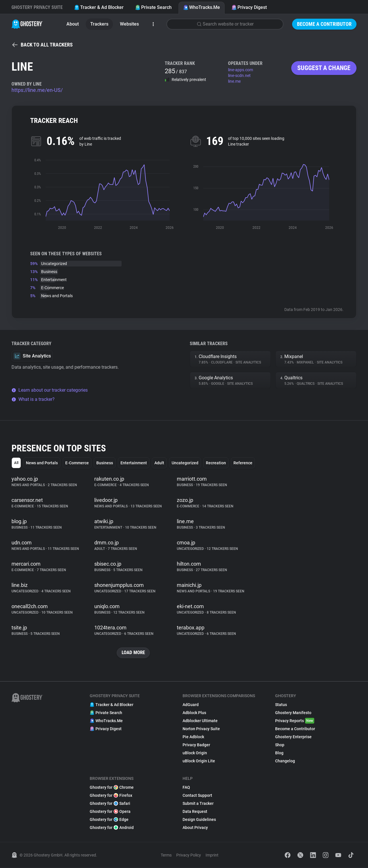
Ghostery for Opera (110, 812)
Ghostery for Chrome (112, 788)
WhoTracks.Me (202, 7)
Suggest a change (324, 68)
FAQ (186, 788)
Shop (280, 745)
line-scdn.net (239, 76)
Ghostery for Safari (110, 804)
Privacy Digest (249, 7)
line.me (234, 81)
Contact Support (197, 796)
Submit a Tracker (198, 804)
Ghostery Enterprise (293, 737)
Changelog (285, 761)
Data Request (195, 812)
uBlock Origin (195, 753)
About (73, 24)
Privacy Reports (295, 721)
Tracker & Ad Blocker (99, 7)
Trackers (99, 24)
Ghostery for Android (112, 828)
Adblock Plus (194, 713)
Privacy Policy (189, 855)
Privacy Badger (196, 745)
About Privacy (195, 828)
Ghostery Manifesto (293, 713)
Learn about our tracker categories (50, 390)
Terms (166, 855)
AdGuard (191, 705)
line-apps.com (240, 70)
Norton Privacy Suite (201, 729)
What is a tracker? (33, 399)
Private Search (153, 7)
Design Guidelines (199, 820)
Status (281, 705)
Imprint (212, 855)
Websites (129, 24)
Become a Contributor (324, 24)
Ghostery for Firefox (111, 796)
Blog (279, 753)
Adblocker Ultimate (200, 721)
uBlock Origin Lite (199, 761)
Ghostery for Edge (109, 820)
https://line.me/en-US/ (37, 90)
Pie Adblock (193, 737)
